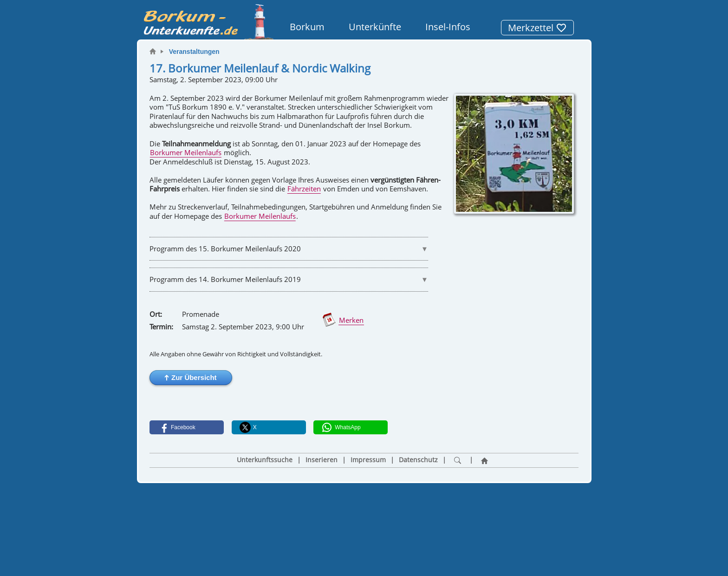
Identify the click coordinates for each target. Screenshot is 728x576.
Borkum (307, 27)
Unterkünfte (375, 27)
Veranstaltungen (194, 52)
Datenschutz (418, 460)
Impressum (368, 460)
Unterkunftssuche (265, 460)
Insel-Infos (448, 27)
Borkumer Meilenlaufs (186, 152)
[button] (191, 378)
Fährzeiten (304, 189)
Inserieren (322, 460)
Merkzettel (537, 28)
